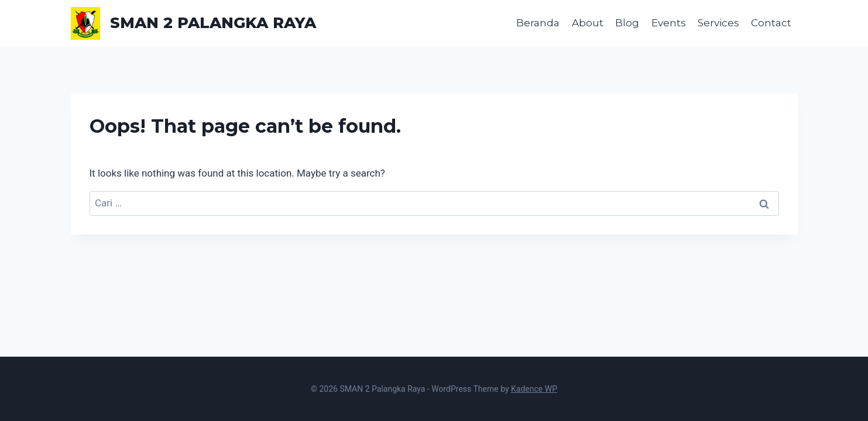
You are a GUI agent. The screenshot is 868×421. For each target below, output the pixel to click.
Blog (627, 23)
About (588, 23)
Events (669, 23)
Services (718, 23)
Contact (771, 23)
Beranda (538, 23)
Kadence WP (534, 389)
